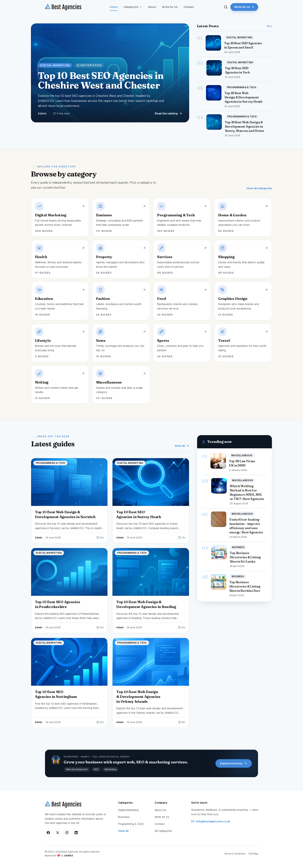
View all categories (259, 188)
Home (114, 8)
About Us (160, 810)
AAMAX (69, 856)
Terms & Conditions (235, 854)
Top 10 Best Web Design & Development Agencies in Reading (146, 604)
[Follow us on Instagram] (67, 833)
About (152, 7)
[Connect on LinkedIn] (76, 833)
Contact (189, 7)
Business (238, 547)
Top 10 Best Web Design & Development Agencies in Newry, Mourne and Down (244, 126)
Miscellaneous (242, 455)
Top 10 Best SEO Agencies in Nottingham (56, 694)
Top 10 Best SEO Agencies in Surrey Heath (139, 514)
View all (182, 446)
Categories (133, 7)
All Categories (163, 831)
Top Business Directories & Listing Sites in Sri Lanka (245, 557)
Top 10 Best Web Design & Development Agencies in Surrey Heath (243, 97)
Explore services (234, 763)
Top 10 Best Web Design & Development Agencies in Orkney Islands (138, 697)
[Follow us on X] (58, 833)
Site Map (253, 854)
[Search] (226, 7)
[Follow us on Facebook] (48, 833)
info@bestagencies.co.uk (211, 821)
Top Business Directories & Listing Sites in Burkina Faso (245, 586)
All (269, 26)
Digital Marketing (239, 38)
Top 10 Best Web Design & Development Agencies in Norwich (65, 514)
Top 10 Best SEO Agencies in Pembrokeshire (58, 604)
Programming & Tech (242, 87)
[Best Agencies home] (63, 7)
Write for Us (170, 7)
